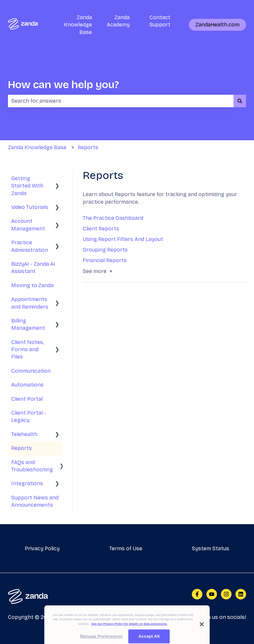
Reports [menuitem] (21, 448)
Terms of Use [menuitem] (126, 548)
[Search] (240, 101)
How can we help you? (63, 85)
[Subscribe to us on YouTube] (212, 594)
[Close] (202, 629)
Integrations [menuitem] (27, 483)
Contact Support (160, 21)
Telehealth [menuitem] (24, 434)
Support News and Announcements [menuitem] (35, 501)
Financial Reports (105, 260)
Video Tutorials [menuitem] (30, 207)
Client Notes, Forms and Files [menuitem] (28, 350)
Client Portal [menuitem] (27, 399)
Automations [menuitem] (27, 385)
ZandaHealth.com (217, 25)
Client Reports (101, 229)
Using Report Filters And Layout (123, 239)
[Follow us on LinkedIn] (241, 594)
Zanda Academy (118, 21)
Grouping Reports (105, 250)
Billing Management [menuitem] (28, 324)
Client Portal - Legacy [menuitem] (29, 416)
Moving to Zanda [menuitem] (32, 285)
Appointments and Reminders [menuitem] (30, 303)
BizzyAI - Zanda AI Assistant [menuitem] (33, 268)
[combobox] (121, 101)
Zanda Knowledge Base (78, 25)
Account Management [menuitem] (28, 225)
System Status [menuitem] (211, 548)
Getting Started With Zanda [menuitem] (27, 186)
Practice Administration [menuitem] (30, 246)
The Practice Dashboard (113, 218)
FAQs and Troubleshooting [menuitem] (32, 466)
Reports (88, 147)
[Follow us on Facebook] (197, 594)
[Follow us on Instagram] (226, 594)
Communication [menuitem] (31, 371)
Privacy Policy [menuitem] (42, 548)
